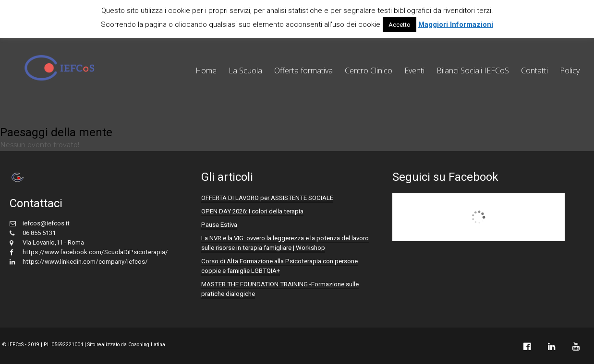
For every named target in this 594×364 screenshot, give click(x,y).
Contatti (534, 70)
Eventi (414, 70)
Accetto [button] (400, 25)
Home (206, 70)
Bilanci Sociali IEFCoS (473, 70)
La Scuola (245, 70)
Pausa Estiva (219, 225)
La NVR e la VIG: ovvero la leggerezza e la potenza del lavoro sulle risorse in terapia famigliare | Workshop (285, 243)
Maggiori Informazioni (456, 24)
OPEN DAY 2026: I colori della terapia (252, 211)
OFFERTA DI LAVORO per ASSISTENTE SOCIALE (267, 198)
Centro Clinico (369, 70)
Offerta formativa (303, 70)
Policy (570, 70)
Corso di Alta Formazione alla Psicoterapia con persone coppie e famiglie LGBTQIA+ (279, 266)
